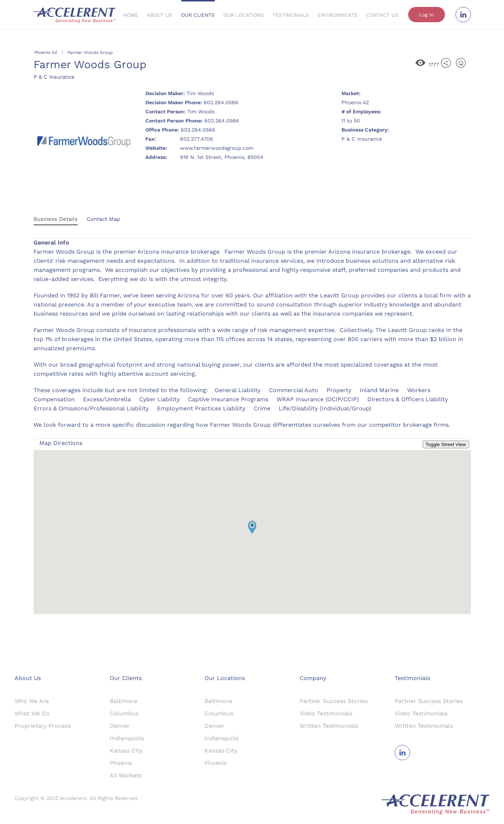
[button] (252, 527)
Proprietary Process (43, 726)
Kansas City (126, 751)
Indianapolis (127, 738)
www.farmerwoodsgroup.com (217, 148)
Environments (338, 15)
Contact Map (103, 219)
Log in (427, 15)
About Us (160, 15)
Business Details (56, 219)
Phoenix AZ (46, 52)
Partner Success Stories (334, 701)
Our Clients (198, 15)
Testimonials (291, 15)
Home (131, 15)
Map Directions (61, 443)
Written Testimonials (329, 726)
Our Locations (244, 15)
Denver (120, 726)
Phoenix (121, 763)
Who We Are (32, 701)
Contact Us (382, 15)
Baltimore (124, 701)
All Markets (126, 775)
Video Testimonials (326, 713)
